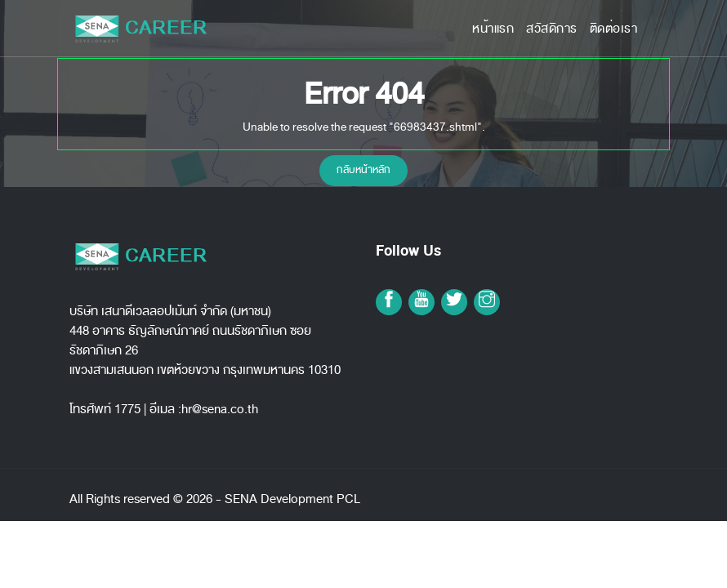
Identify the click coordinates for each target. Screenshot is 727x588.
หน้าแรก (493, 29)
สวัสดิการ (552, 29)
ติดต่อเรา (614, 29)
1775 (127, 409)
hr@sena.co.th (220, 409)
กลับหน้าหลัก (363, 170)
